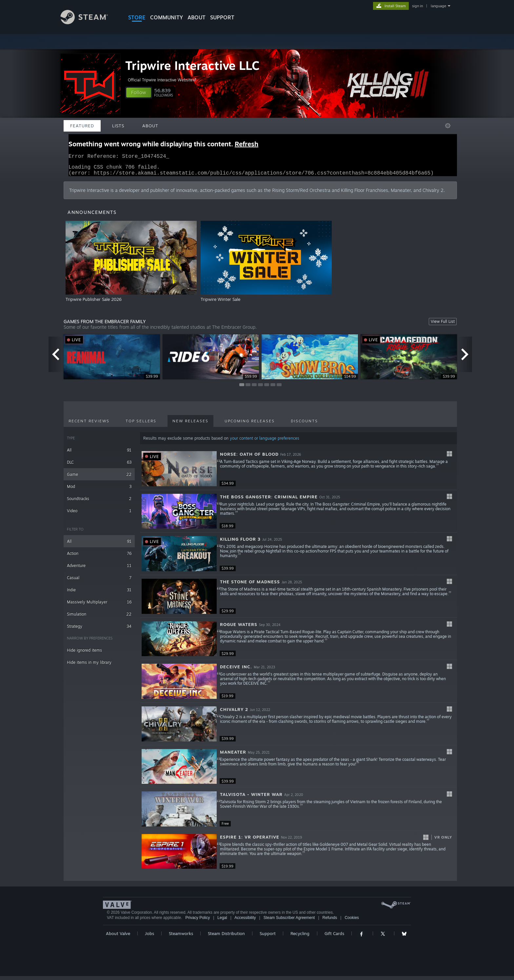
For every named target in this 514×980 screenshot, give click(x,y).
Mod (99, 490)
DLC (99, 466)
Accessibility (245, 922)
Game (99, 478)
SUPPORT (222, 17)
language (438, 6)
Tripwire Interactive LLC (192, 65)
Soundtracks (99, 502)
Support (268, 937)
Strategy (99, 630)
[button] (139, 93)
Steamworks (181, 937)
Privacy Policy (198, 922)
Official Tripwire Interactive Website (163, 80)
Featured (82, 126)
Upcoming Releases (250, 425)
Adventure (99, 569)
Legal (222, 922)
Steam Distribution (226, 937)
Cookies (352, 922)
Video (99, 515)
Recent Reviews (89, 425)
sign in (417, 6)
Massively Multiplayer (99, 606)
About (197, 17)
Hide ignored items (84, 654)
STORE (137, 17)
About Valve (118, 937)
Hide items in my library (89, 666)
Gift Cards (334, 937)
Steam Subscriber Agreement (289, 922)
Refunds (330, 922)
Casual (99, 582)
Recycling (300, 937)
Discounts (304, 425)
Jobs (149, 937)
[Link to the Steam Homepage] (89, 22)
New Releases (190, 425)
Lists (118, 126)
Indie (99, 594)
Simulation (99, 618)
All (99, 454)
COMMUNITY (167, 17)
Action (99, 557)
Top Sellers (141, 425)
